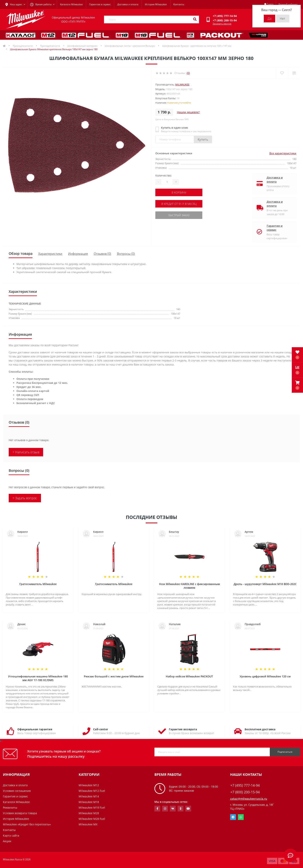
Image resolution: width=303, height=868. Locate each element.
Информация (78, 254)
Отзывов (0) (102, 254)
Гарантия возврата (183, 729)
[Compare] (294, 73)
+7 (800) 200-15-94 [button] (245, 792)
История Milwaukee (156, 4)
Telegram (233, 817)
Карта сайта (11, 835)
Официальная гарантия (35, 729)
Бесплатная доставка (260, 729)
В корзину (179, 192)
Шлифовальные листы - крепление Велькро (130, 46)
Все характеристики (283, 153)
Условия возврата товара (20, 813)
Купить (203, 139)
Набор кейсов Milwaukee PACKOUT (189, 676)
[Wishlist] (282, 73)
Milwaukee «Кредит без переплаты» (27, 824)
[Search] (195, 19)
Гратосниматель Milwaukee (38, 584)
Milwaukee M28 (89, 813)
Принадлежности (23, 46)
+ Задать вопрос (25, 498)
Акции (7, 841)
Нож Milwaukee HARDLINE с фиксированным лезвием (189, 586)
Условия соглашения (17, 791)
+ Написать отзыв (26, 452)
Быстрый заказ (179, 215)
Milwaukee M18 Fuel (92, 808)
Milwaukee (182, 84)
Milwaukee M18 (89, 802)
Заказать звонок (222, 24)
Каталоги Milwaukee (71, 4)
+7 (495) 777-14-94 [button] (245, 785)
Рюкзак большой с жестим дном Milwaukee (114, 676)
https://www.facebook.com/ (157, 809)
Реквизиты (10, 808)
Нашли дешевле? (188, 112)
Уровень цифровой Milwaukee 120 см (265, 676)
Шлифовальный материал (82, 46)
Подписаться (285, 752)
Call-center (101, 729)
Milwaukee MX (88, 824)
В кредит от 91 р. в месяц (179, 204)
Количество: (164, 175)
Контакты (179, 4)
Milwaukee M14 (89, 796)
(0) (188, 73)
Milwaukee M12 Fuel (92, 791)
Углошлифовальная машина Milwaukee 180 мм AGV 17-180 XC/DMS (38, 678)
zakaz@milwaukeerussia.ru (249, 799)
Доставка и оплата (128, 4)
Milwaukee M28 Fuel (92, 819)
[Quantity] (167, 182)
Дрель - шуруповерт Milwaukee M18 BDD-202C (265, 584)
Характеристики (50, 254)
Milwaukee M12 (89, 785)
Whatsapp (241, 817)
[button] (297, 385)
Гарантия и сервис (100, 4)
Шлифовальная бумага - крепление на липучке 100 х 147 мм (197, 46)
